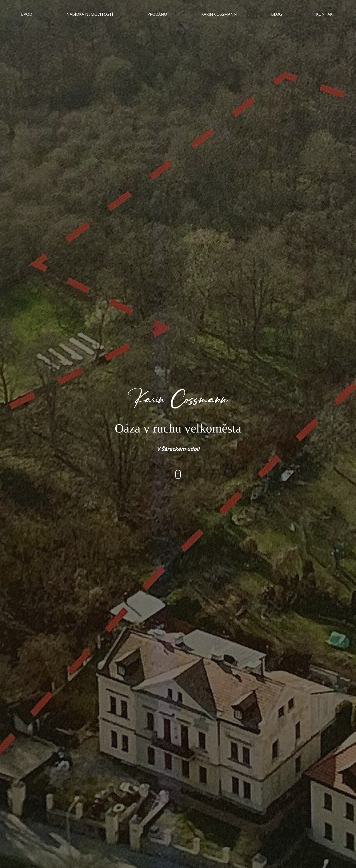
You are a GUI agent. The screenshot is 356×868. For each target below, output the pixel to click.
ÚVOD (26, 14)
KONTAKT (326, 14)
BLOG (276, 14)
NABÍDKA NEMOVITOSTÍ (90, 14)
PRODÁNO (157, 14)
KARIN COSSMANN (219, 14)
